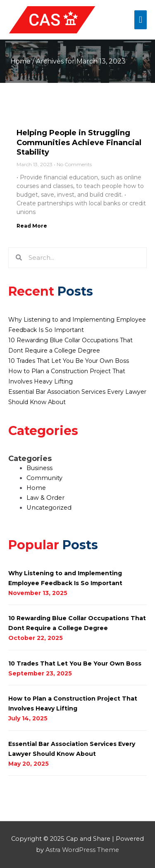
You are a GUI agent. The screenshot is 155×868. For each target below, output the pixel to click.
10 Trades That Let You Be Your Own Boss (69, 361)
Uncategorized (49, 508)
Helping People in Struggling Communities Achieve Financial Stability (79, 142)
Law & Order (45, 498)
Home (20, 61)
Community (44, 478)
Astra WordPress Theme (82, 850)
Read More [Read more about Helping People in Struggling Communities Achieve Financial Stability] (32, 226)
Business (39, 468)
